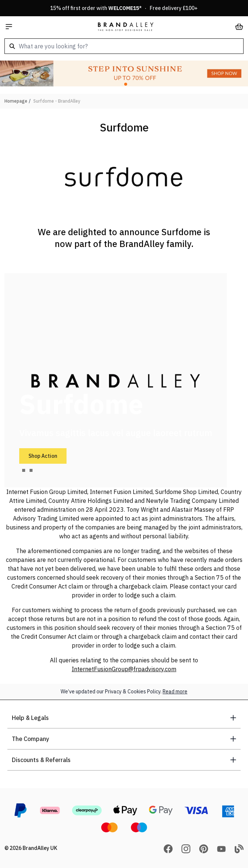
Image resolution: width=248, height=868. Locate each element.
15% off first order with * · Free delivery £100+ (124, 8)
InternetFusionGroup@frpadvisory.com (124, 669)
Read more (175, 692)
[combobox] (124, 46)
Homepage (16, 101)
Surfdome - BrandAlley (57, 101)
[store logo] (126, 27)
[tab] (24, 470)
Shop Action (43, 456)
